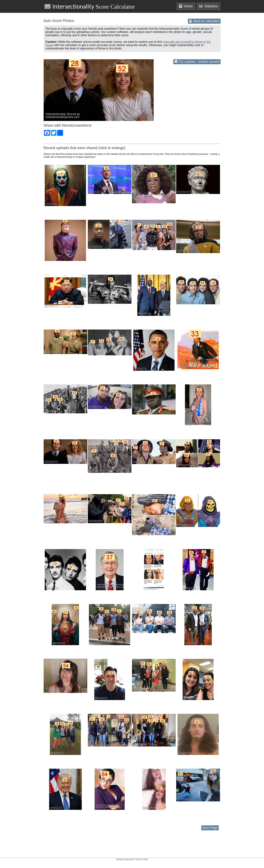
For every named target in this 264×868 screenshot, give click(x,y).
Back (204, 21)
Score (90, 6)
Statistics (208, 6)
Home (186, 6)
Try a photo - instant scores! (197, 62)
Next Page (210, 828)
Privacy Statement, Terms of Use (132, 859)
